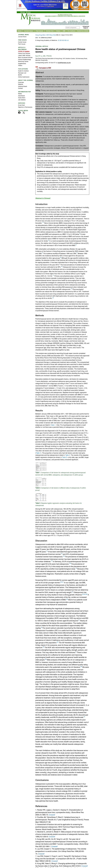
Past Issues (39, 31)
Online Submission (24, 77)
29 (46, 660)
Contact (20, 89)
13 (53, 298)
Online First (50, 31)
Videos (58, 31)
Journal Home (22, 37)
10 (62, 267)
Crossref (52, 815)
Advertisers (22, 96)
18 (70, 564)
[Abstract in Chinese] (43, 199)
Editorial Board (23, 87)
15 (62, 554)
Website (21, 85)
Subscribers (22, 98)
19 (76, 569)
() (64, 63)
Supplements (22, 64)
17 (52, 561)
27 (58, 642)
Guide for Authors (23, 71)
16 (64, 556)
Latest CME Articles (24, 56)
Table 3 (65, 458)
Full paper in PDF (45, 68)
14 (47, 552)
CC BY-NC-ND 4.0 (63, 41)
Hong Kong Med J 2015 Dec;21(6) (46, 35)
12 (71, 289)
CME (64, 31)
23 (83, 595)
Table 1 (53, 425)
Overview (21, 83)
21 (63, 582)
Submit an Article (83, 31)
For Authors (71, 31)
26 (67, 600)
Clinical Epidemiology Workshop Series (25, 61)
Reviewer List (22, 73)
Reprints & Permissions (25, 108)
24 (85, 595)
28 (43, 647)
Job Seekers (22, 100)
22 (72, 592)
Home (20, 31)
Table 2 (68, 456)
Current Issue (29, 31)
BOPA (20, 75)
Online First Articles (24, 54)
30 (81, 667)
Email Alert (21, 105)
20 (61, 582)
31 (84, 717)
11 (53, 276)
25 (87, 595)
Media (20, 94)
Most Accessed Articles (25, 58)
